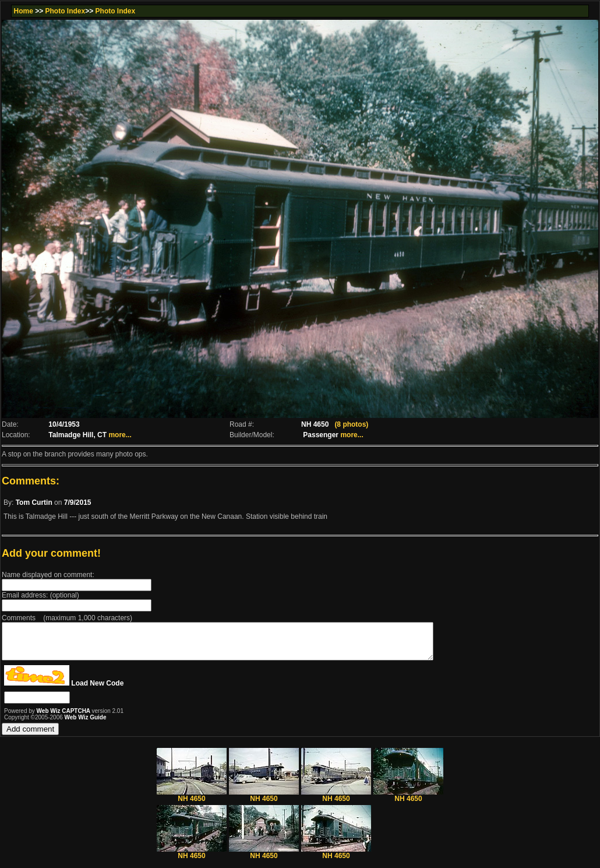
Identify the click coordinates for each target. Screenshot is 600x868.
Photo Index (66, 11)
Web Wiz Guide (86, 724)
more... (120, 435)
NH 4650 (192, 802)
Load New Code (97, 690)
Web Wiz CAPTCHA (64, 718)
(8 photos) (351, 424)
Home (23, 11)
